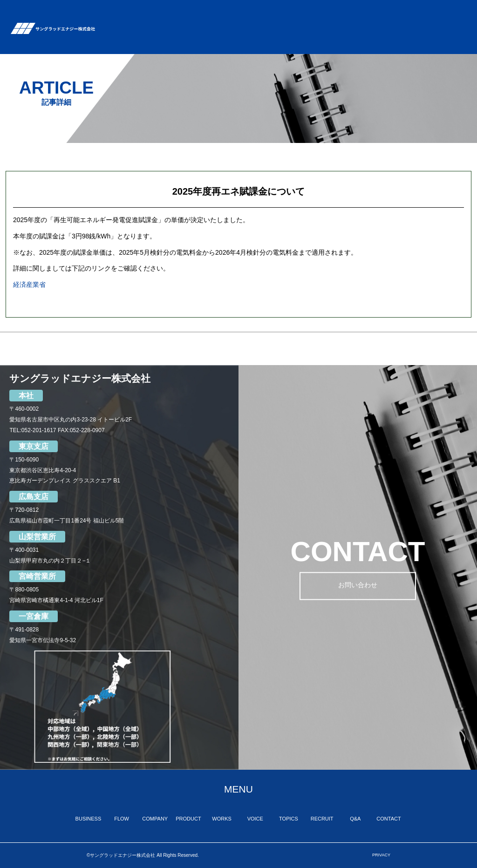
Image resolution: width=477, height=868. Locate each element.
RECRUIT (385, 18)
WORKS (289, 18)
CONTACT (451, 18)
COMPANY (214, 18)
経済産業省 (29, 285)
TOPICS (351, 18)
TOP (115, 21)
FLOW (180, 24)
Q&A (415, 27)
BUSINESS (147, 18)
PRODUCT (253, 18)
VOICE (320, 21)
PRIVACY (381, 855)
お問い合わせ (358, 587)
